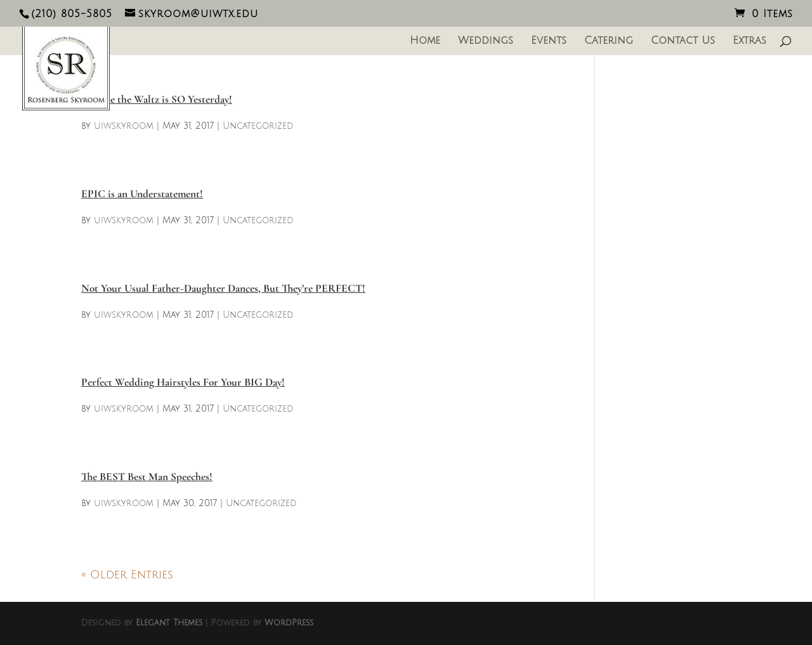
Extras (750, 41)
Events (549, 41)
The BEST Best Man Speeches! (147, 477)
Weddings (486, 41)
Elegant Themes (169, 623)
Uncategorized (258, 126)
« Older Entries (127, 575)
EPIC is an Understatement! (142, 194)
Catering (609, 41)
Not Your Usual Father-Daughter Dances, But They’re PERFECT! (223, 288)
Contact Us (683, 41)
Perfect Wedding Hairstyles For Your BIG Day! (183, 382)
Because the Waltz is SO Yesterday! (157, 99)
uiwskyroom (124, 126)
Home (425, 41)
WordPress (289, 623)
